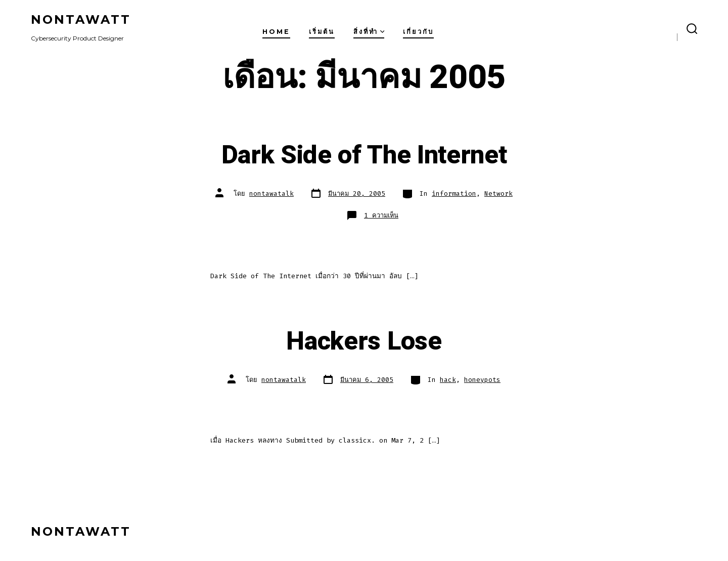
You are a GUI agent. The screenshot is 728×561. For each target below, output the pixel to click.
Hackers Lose (364, 341)
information (454, 193)
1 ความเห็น (381, 215)
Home (276, 32)
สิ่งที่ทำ (369, 32)
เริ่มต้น (322, 32)
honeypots (482, 380)
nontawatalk (271, 193)
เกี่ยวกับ (418, 32)
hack (448, 380)
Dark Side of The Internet (364, 155)
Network (498, 193)
